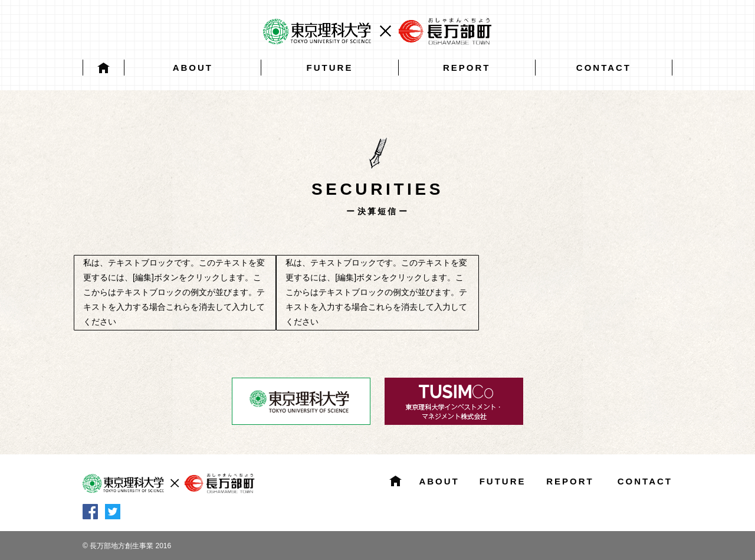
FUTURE (330, 68)
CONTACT (604, 68)
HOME (104, 68)
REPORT (467, 68)
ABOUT (193, 68)
